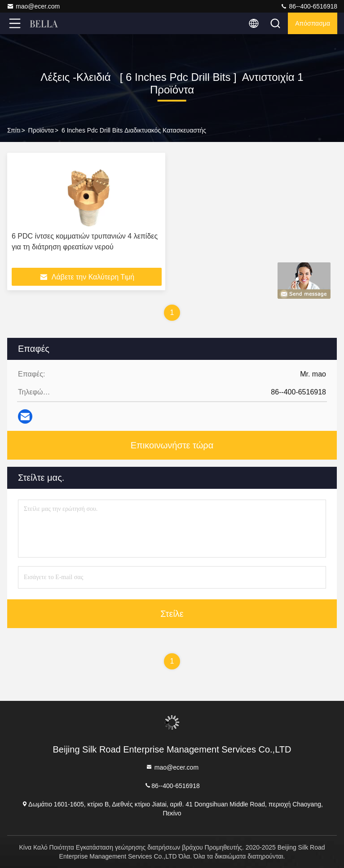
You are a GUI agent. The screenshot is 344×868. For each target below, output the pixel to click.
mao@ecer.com (33, 6)
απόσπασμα (313, 23)
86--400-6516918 (309, 6)
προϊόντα (41, 130)
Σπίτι (14, 130)
